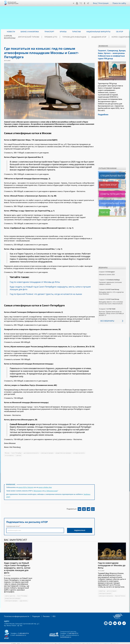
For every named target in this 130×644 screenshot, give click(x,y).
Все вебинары (107, 319)
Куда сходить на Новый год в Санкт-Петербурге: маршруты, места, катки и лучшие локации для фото (51, 288)
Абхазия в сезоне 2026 (107, 272)
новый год (102, 589)
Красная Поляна (104, 597)
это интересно (9, 455)
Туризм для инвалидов (76, 37)
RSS (49, 615)
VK (81, 3)
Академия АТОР (96, 37)
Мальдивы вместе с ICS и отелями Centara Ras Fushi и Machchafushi (111, 301)
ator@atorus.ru (21, 633)
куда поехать (24, 599)
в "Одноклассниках (51, 490)
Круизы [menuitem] (63, 32)
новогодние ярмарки (48, 453)
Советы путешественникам (110, 192)
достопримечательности (31, 453)
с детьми (18, 455)
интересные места (79, 453)
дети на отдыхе (112, 589)
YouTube (77, 3)
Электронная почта (13, 525)
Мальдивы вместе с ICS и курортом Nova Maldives (111, 291)
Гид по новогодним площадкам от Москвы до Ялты (36, 282)
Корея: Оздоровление (116, 37)
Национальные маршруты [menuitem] (98, 32)
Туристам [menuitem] (76, 32)
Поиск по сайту (120, 3)
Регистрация (104, 3)
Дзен (74, 3)
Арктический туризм (38, 37)
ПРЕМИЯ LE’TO (56, 37)
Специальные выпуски (108, 174)
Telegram (88, 3)
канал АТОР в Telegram (26, 487)
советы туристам (10, 594)
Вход (96, 3)
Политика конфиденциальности (15, 615)
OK (85, 3)
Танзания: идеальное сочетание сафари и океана (110, 281)
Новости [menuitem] (11, 32)
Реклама (42, 615)
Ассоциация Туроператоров (13, 3)
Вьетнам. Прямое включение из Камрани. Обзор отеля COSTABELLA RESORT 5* (111, 311)
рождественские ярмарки (64, 453)
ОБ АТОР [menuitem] (120, 32)
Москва (7, 453)
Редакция (33, 615)
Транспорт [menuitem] (49, 32)
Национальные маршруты (110, 201)
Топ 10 (102, 210)
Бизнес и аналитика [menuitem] (30, 32)
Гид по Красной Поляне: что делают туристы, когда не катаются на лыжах (47, 294)
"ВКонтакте (37, 490)
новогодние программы (106, 594)
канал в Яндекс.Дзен (46, 487)
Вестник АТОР (105, 183)
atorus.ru (107, 642)
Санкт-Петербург (17, 453)
